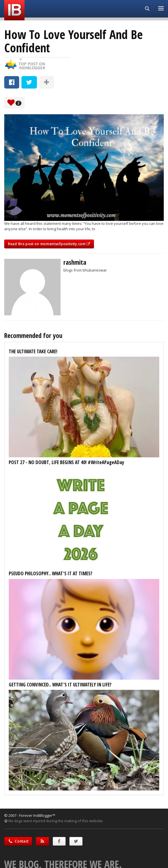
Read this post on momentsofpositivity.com (49, 244)
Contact (18, 841)
